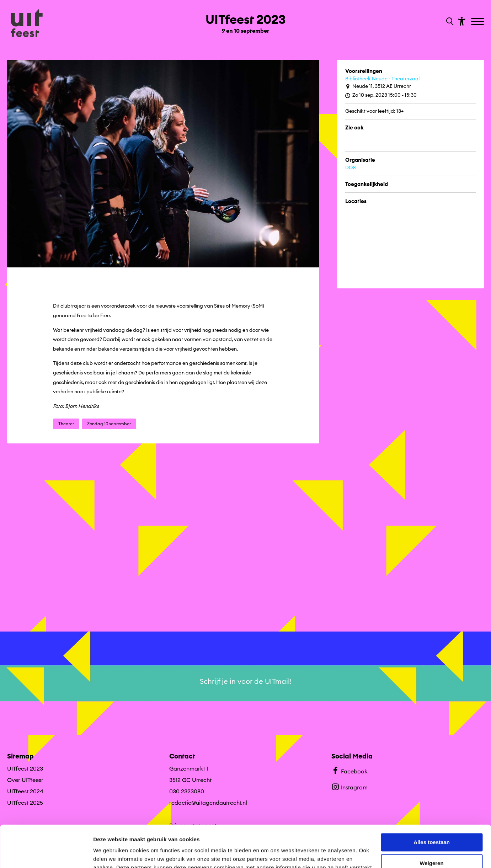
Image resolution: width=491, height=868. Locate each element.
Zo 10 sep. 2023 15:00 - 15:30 (381, 95)
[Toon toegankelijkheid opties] (461, 21)
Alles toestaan (432, 801)
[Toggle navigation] (478, 22)
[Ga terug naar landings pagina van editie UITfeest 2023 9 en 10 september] (245, 21)
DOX (351, 167)
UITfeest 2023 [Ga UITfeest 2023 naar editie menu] (25, 768)
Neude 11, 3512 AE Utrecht (378, 86)
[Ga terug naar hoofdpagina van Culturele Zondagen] (27, 24)
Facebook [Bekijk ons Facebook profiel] (349, 771)
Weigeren (431, 821)
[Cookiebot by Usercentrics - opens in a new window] (46, 854)
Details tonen (110, 854)
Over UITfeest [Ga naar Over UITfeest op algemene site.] (25, 780)
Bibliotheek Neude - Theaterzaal (382, 79)
